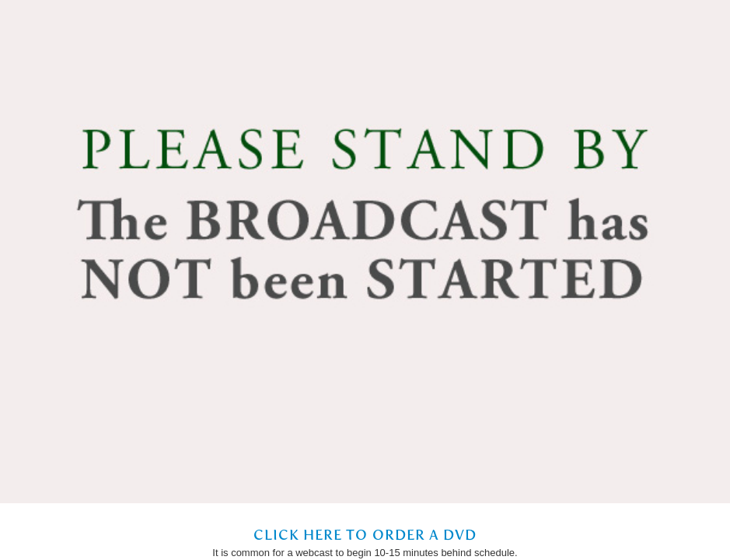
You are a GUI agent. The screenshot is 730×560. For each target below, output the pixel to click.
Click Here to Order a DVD (365, 535)
